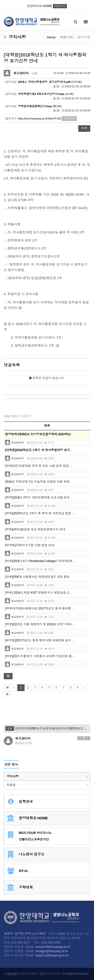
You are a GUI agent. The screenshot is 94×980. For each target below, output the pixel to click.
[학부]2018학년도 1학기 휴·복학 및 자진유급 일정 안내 (41, 513)
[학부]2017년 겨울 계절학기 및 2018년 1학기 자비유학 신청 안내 (48, 624)
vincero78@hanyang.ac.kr (53, 947)
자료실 (11, 785)
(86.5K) (40, 106)
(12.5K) (46, 94)
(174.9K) (50, 82)
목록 (84, 128)
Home (51, 37)
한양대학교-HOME (47, 6)
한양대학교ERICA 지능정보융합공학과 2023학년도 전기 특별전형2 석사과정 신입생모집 (47, 728)
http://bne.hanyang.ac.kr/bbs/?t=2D (40, 118)
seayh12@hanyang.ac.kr (52, 955)
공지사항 (13, 776)
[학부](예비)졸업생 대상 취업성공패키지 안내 (35, 529)
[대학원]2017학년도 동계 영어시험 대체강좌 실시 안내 (41, 640)
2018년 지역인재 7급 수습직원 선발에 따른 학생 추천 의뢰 (44, 482)
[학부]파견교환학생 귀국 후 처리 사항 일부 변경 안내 (40, 466)
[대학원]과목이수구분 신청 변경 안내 (30, 545)
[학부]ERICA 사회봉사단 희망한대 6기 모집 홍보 (37, 577)
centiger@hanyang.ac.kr (52, 951)
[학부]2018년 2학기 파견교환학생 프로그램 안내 (37, 498)
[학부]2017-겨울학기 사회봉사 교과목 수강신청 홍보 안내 (43, 656)
